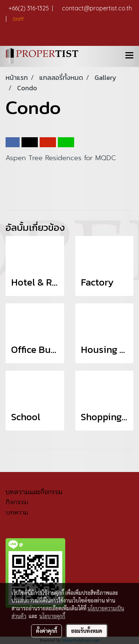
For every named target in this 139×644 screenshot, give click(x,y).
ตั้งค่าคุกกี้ (47, 631)
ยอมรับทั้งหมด (87, 631)
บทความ (17, 512)
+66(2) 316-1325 (31, 8)
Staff (17, 19)
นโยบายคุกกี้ (52, 616)
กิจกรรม (17, 502)
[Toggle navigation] (129, 56)
